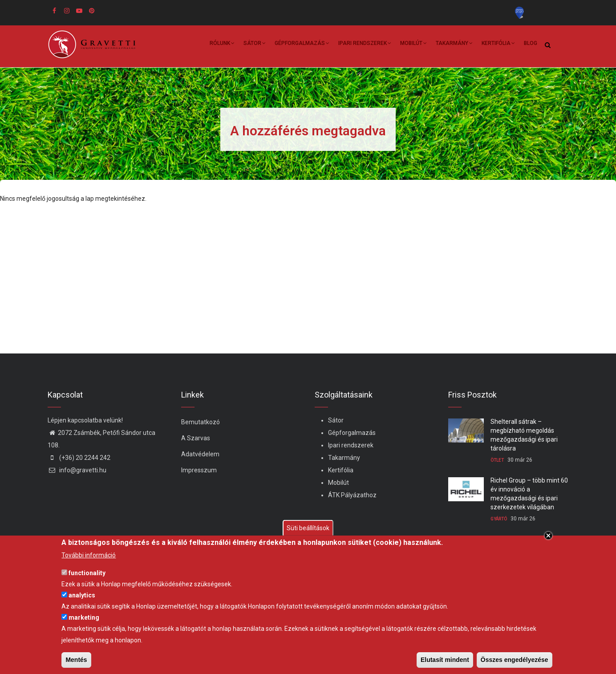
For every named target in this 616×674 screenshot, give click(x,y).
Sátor (255, 44)
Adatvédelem (200, 454)
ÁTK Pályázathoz (352, 495)
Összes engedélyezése (515, 660)
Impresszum (199, 470)
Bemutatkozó (201, 422)
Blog (531, 43)
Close (548, 536)
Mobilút (413, 44)
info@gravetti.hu (77, 470)
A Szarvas (196, 438)
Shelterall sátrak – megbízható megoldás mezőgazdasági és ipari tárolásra (524, 435)
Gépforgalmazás (302, 44)
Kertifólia (498, 44)
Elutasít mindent (445, 660)
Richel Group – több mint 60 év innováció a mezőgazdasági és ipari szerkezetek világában (529, 494)
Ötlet (497, 460)
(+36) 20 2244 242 (79, 458)
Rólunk (222, 44)
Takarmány (454, 44)
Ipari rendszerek (365, 44)
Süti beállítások (308, 528)
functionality (87, 573)
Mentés (76, 660)
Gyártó (499, 519)
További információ (89, 555)
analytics (82, 595)
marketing (84, 617)
